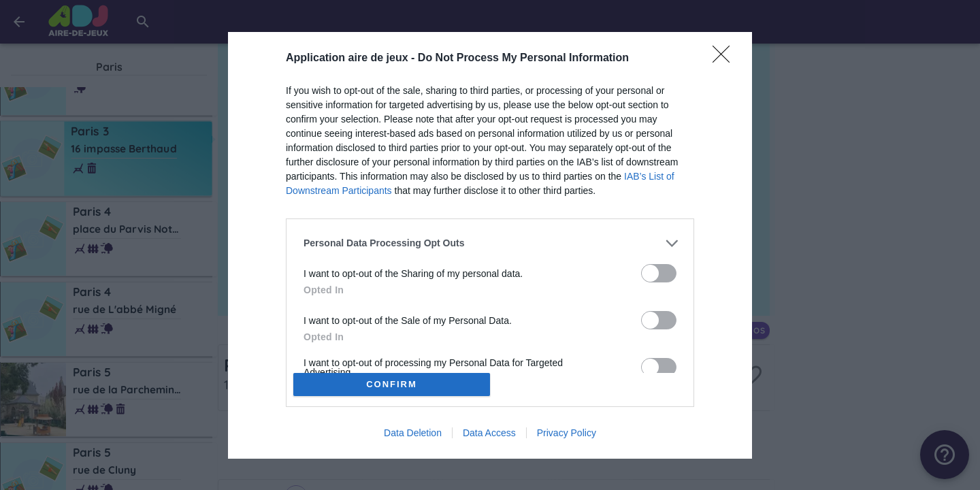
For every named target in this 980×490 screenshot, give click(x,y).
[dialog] (490, 245)
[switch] (659, 268)
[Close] (725, 54)
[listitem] (490, 239)
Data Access (489, 437)
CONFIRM (396, 384)
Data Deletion (413, 437)
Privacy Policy (567, 437)
